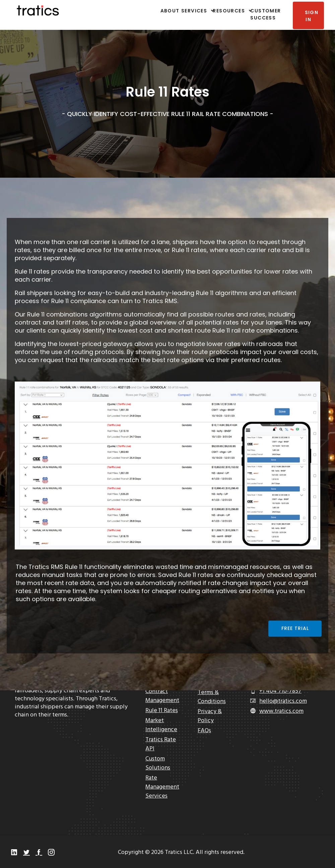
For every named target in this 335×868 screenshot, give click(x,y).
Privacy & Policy (210, 716)
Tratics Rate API (161, 744)
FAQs (204, 731)
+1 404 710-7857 (280, 691)
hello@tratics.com (283, 701)
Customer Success (265, 14)
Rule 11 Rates (162, 711)
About (167, 11)
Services (194, 11)
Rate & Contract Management (162, 691)
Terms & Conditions (212, 697)
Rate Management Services (162, 787)
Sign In (311, 16)
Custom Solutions (158, 763)
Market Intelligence (161, 725)
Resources (228, 11)
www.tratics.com (281, 711)
